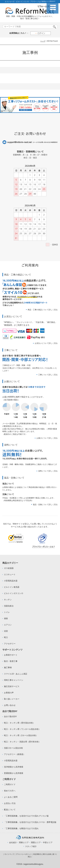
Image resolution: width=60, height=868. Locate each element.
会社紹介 (13, 843)
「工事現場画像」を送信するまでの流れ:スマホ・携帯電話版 (30, 822)
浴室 (6, 631)
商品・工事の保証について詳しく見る (43, 310)
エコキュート (10, 574)
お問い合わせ (10, 705)
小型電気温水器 (11, 581)
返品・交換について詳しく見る (45, 504)
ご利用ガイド (10, 784)
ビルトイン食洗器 (12, 587)
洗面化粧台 (9, 606)
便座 (6, 619)
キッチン (8, 600)
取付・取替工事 (11, 661)
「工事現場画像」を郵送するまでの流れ (21, 828)
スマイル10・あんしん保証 (16, 674)
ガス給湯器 (9, 568)
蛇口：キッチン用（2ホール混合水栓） (21, 735)
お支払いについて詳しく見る (46, 343)
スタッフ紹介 (31, 846)
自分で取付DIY (10, 717)
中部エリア (48, 843)
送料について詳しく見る (48, 471)
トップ (43, 41)
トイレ (7, 612)
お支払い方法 (10, 803)
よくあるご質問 (11, 797)
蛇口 (6, 637)
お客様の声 (9, 693)
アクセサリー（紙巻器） (15, 754)
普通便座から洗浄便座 (14, 773)
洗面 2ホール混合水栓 (13, 748)
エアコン (8, 625)
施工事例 (8, 668)
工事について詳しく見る (48, 375)
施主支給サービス (12, 686)
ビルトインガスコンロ (14, 593)
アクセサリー (10, 644)
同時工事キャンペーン (14, 680)
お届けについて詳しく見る (47, 438)
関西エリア (36, 843)
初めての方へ (10, 791)
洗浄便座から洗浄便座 (14, 767)
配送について (10, 810)
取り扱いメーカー (12, 699)
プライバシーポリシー (24, 854)
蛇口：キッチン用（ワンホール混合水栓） (22, 729)
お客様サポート (11, 655)
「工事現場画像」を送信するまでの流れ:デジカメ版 (26, 816)
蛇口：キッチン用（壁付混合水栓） (19, 723)
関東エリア (24, 843)
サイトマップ (9, 854)
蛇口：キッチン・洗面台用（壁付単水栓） (22, 742)
